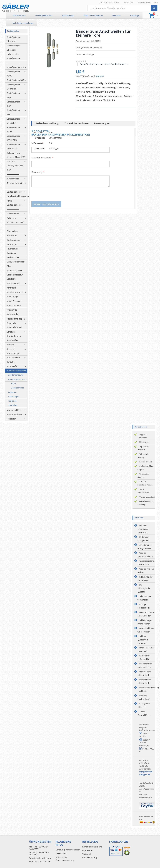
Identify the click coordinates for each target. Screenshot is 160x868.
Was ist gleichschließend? (145, 555)
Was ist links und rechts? (146, 571)
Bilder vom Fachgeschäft (143, 539)
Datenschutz (62, 853)
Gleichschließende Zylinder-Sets (146, 563)
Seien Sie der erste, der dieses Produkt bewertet (106, 64)
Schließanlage (68, 16)
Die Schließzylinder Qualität (144, 588)
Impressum (88, 850)
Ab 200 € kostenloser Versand (145, 483)
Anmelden (129, 2)
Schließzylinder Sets (44, 16)
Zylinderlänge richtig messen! (145, 547)
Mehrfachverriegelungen (23, 23)
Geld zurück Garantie (143, 476)
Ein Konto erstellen (148, 2)
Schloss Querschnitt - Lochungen (143, 640)
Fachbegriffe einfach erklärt (144, 657)
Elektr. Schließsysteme (93, 16)
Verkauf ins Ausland (147, 497)
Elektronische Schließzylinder (144, 673)
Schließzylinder (19, 16)
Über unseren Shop (65, 860)
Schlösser (117, 16)
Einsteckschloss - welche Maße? (146, 630)
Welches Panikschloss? (144, 697)
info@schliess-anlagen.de (146, 773)
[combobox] (122, 8)
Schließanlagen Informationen (145, 622)
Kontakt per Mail (146, 462)
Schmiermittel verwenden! (144, 598)
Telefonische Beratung (143, 456)
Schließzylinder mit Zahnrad (145, 579)
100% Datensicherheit (143, 491)
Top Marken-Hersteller (143, 448)
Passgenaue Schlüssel (144, 705)
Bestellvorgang (89, 858)
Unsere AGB (61, 857)
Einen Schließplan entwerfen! (146, 649)
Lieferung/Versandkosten (68, 850)
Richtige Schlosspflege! (144, 606)
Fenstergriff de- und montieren (145, 665)
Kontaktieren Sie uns (109, 2)
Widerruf (87, 854)
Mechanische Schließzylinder (144, 681)
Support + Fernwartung (142, 436)
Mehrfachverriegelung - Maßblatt (148, 689)
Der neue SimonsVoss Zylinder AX (143, 529)
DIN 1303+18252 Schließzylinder (146, 614)
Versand (101, 76)
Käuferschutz (144, 442)
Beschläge (135, 16)
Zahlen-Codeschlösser (144, 713)
